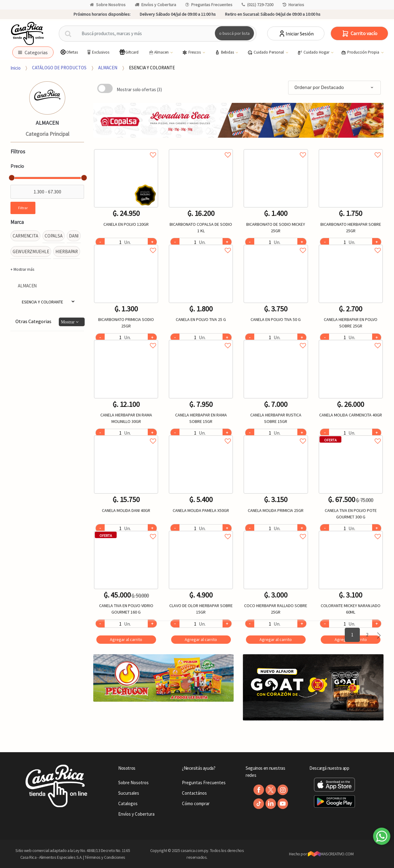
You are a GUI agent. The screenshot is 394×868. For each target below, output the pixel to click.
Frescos (192, 52)
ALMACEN (108, 68)
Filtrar (23, 208)
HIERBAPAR (67, 251)
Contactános (194, 793)
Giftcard (129, 52)
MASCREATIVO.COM (331, 854)
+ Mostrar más (22, 269)
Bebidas (225, 52)
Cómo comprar (196, 803)
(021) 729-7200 (257, 5)
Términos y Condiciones (105, 857)
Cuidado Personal (266, 52)
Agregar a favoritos (126, 148)
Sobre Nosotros (108, 5)
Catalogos (128, 803)
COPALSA (54, 236)
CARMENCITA (25, 236)
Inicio (16, 68)
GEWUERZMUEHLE (31, 251)
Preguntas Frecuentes (209, 5)
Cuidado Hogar (314, 52)
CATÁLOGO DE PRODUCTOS (59, 68)
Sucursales (129, 793)
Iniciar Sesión (296, 34)
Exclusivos (98, 52)
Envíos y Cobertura (155, 5)
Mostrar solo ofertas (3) (139, 89)
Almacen (159, 52)
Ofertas (69, 52)
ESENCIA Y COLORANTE (152, 68)
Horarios (293, 5)
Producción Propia (361, 52)
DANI (74, 236)
